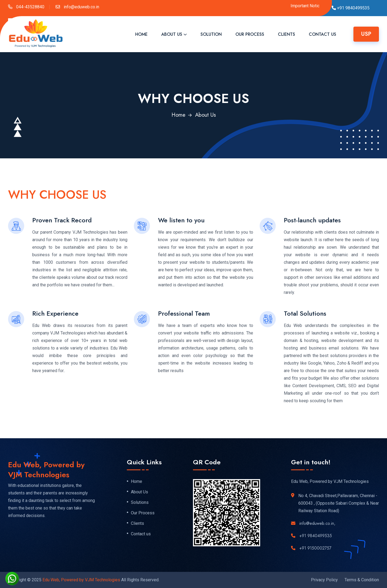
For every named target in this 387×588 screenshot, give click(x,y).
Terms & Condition (362, 580)
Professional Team (184, 313)
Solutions (140, 503)
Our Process (250, 34)
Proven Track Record (62, 220)
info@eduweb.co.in (81, 7)
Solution (211, 34)
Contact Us (322, 34)
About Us (172, 34)
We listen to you (181, 220)
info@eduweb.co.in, (317, 523)
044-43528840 (30, 7)
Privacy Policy (324, 580)
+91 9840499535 (316, 536)
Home (141, 34)
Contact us (141, 534)
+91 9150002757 (315, 548)
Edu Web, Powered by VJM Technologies (81, 580)
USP (366, 34)
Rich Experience (55, 313)
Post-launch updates (312, 220)
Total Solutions (305, 313)
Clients (286, 34)
